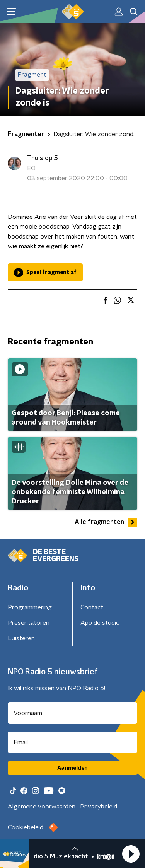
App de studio (100, 623)
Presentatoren (29, 623)
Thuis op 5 (43, 158)
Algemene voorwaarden (42, 807)
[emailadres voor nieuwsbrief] (72, 742)
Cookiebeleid (26, 827)
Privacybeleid (99, 807)
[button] (131, 854)
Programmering (30, 607)
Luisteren (21, 638)
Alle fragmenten (106, 522)
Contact (92, 607)
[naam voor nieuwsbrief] (72, 713)
